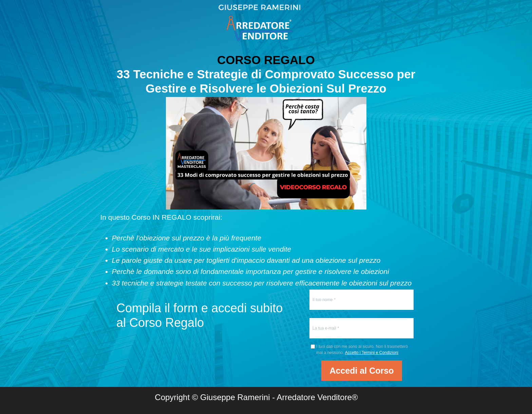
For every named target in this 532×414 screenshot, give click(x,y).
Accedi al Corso (362, 371)
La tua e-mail (324, 328)
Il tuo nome (322, 300)
